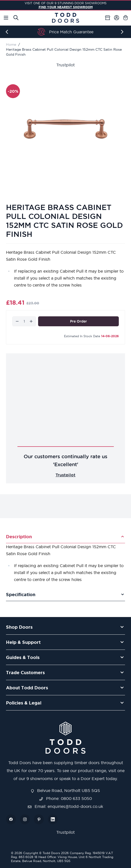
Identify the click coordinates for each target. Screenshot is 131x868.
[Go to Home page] (65, 18)
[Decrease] (17, 321)
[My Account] (117, 18)
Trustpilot (65, 65)
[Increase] (31, 321)
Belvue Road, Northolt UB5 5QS (65, 790)
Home (11, 44)
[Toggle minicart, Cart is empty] (126, 18)
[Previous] (8, 32)
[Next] (123, 32)
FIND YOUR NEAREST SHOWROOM (66, 7)
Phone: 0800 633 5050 (66, 798)
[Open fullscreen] (65, 129)
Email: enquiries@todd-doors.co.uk (65, 806)
